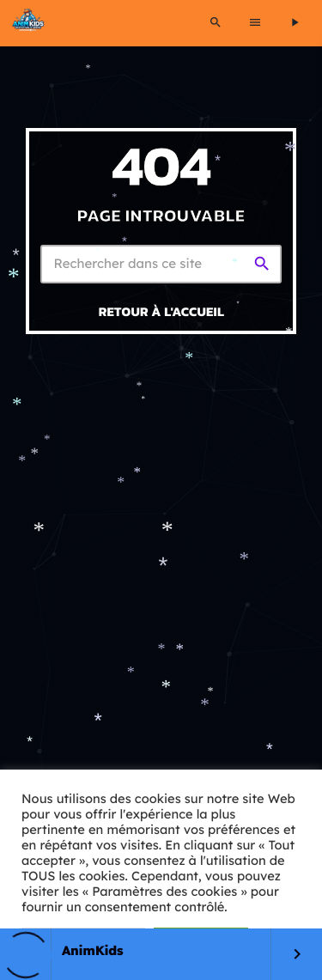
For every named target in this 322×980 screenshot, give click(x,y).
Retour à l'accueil (162, 311)
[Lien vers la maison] (28, 23)
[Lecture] (295, 23)
